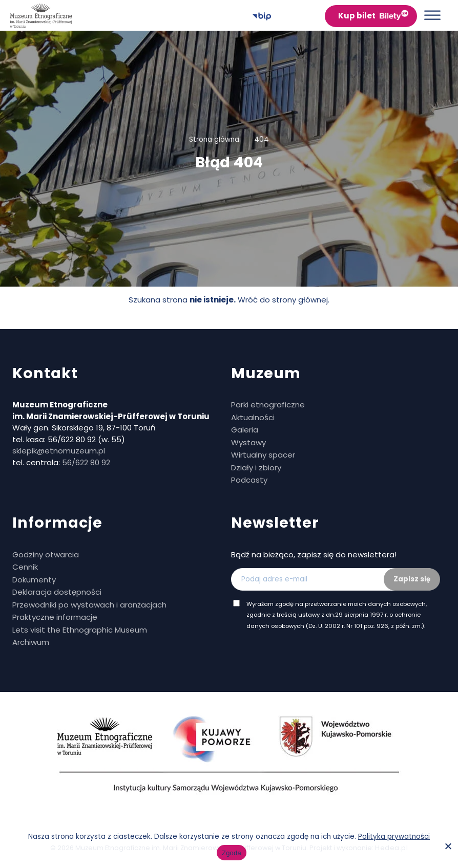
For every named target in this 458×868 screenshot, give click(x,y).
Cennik (25, 567)
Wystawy (248, 442)
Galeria (245, 430)
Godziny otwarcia (46, 555)
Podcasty (249, 480)
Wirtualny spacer (263, 455)
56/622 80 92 (86, 462)
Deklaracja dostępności (57, 592)
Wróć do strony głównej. (284, 300)
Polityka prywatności (394, 837)
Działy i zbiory (256, 468)
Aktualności (253, 417)
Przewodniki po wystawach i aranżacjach (89, 605)
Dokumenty (34, 580)
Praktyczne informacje (55, 617)
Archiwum (31, 642)
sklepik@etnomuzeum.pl (59, 451)
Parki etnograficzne (268, 405)
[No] (448, 846)
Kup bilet (357, 16)
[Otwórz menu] (432, 15)
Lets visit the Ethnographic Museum (80, 630)
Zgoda (232, 853)
